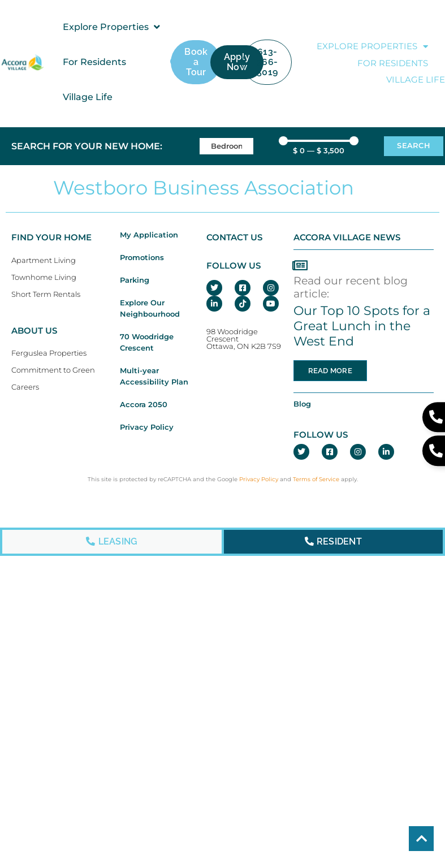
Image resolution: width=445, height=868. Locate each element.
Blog (302, 404)
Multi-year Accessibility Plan (154, 376)
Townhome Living (44, 277)
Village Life (416, 80)
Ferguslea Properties (49, 353)
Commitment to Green (53, 370)
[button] (112, 27)
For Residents (393, 63)
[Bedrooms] (226, 146)
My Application (149, 235)
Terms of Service (316, 479)
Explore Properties (372, 47)
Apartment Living (44, 260)
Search (414, 146)
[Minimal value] (319, 141)
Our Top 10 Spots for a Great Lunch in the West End (362, 326)
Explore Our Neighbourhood (150, 308)
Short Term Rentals (46, 294)
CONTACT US (234, 237)
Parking (135, 280)
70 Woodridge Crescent (147, 342)
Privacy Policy (147, 427)
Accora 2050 (144, 405)
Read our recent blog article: (351, 287)
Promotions (142, 258)
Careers (25, 387)
